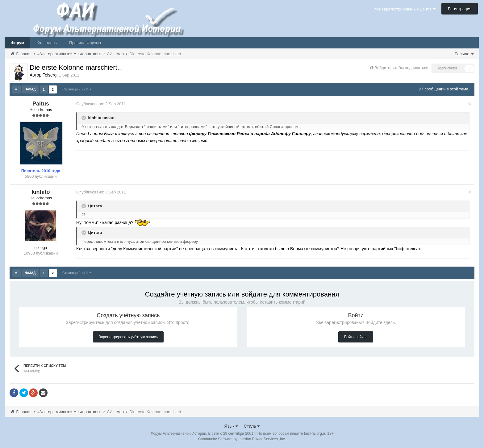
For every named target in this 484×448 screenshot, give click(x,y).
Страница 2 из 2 (77, 89)
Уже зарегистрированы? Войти (405, 9)
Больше (464, 54)
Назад (30, 89)
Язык (231, 426)
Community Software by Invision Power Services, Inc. (242, 439)
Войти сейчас (356, 337)
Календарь (47, 43)
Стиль (252, 426)
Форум (17, 43)
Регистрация (460, 9)
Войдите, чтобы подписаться (401, 68)
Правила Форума (85, 43)
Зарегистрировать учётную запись (128, 337)
